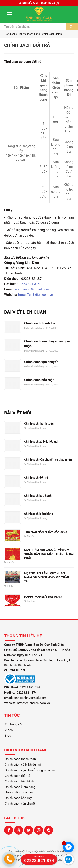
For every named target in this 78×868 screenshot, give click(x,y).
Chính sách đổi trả (52, 34)
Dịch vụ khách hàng (29, 34)
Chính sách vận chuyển (41, 362)
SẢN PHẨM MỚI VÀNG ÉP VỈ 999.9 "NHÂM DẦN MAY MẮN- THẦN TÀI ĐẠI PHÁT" (49, 554)
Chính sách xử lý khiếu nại (41, 442)
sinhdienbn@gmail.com (32, 289)
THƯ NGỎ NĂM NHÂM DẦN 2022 (46, 532)
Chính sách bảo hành (38, 496)
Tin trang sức (14, 724)
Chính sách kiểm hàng (39, 514)
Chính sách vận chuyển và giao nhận (47, 344)
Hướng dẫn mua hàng (20, 792)
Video (9, 730)
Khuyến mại (28, 3)
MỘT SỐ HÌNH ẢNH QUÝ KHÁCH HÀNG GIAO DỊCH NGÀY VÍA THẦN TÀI (47, 577)
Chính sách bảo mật (39, 380)
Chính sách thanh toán (41, 323)
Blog (8, 736)
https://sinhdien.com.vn (36, 295)
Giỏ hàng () (50, 3)
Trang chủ (10, 34)
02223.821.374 (28, 284)
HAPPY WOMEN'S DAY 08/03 (43, 597)
